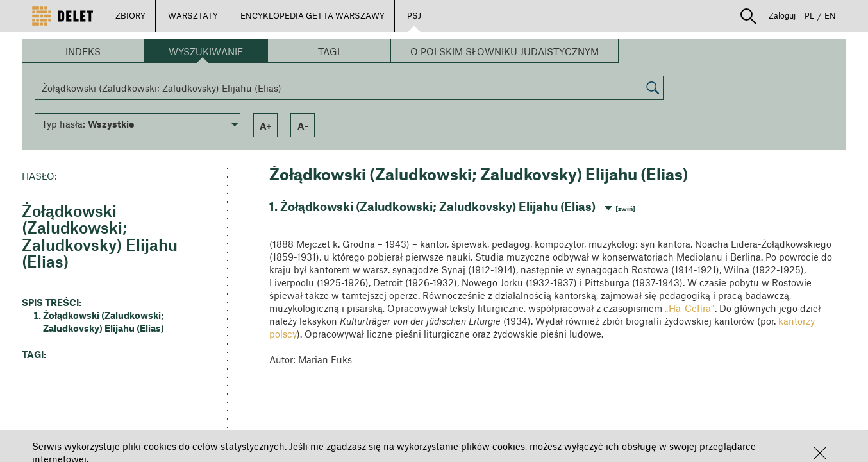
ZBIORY (130, 15)
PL (809, 15)
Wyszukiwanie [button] (206, 51)
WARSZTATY (193, 15)
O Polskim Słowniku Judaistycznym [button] (505, 51)
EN (830, 15)
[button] (820, 453)
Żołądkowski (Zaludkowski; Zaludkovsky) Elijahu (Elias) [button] (104, 321)
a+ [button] (266, 126)
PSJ (414, 15)
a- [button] (303, 126)
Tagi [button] (329, 51)
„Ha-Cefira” (690, 308)
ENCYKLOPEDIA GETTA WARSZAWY (313, 15)
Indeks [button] (83, 51)
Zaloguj (782, 15)
